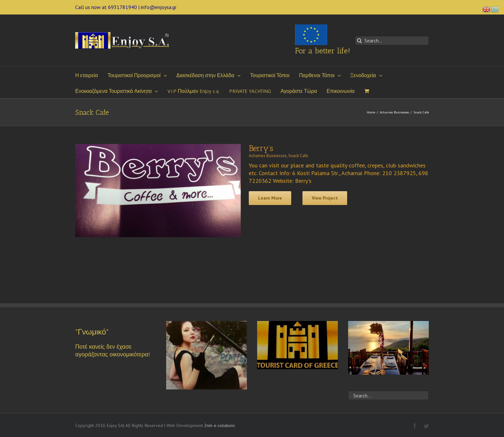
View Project (325, 198)
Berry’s (261, 148)
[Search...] (392, 41)
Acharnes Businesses (268, 156)
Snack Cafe (298, 156)
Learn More (270, 198)
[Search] (360, 41)
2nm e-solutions (220, 425)
